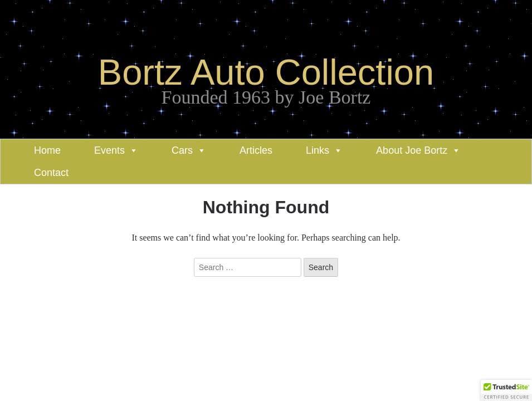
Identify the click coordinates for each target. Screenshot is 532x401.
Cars (182, 150)
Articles (256, 150)
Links (318, 150)
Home (47, 150)
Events (109, 150)
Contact (51, 173)
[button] (506, 390)
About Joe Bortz (412, 150)
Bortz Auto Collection (266, 72)
